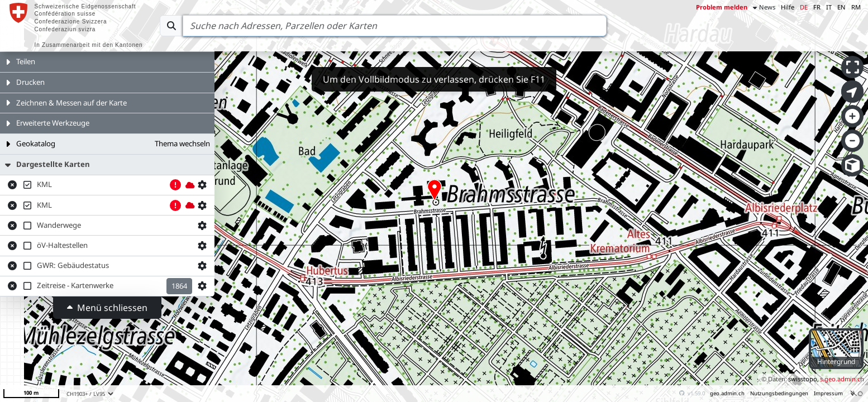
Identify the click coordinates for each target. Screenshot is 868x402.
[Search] (395, 26)
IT (829, 7)
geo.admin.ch (727, 393)
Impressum (828, 393)
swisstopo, (803, 379)
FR (817, 7)
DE (804, 7)
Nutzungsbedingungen (779, 393)
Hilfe (788, 7)
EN (841, 7)
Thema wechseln (182, 143)
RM (856, 7)
